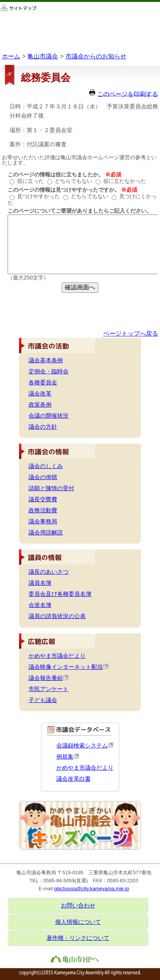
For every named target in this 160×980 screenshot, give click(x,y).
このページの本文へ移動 (0, 2)
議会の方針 (43, 427)
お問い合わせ (78, 906)
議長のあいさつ (49, 572)
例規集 (68, 757)
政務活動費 (43, 510)
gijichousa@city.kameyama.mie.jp (92, 889)
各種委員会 (43, 383)
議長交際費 (43, 499)
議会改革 (40, 394)
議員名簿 (40, 583)
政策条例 (40, 405)
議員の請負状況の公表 (57, 616)
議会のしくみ (46, 466)
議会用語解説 (46, 533)
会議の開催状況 (49, 416)
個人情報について (78, 922)
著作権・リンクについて (78, 938)
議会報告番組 (49, 678)
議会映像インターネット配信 (69, 667)
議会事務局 (43, 521)
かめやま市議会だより (57, 656)
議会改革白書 (74, 779)
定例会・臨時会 (49, 371)
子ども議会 (43, 700)
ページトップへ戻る (131, 333)
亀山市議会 (43, 56)
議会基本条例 (46, 360)
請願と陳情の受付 (51, 488)
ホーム (11, 56)
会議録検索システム (85, 746)
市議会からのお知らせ (96, 56)
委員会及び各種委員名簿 (60, 594)
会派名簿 (40, 605)
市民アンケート (49, 689)
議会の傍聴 (43, 477)
